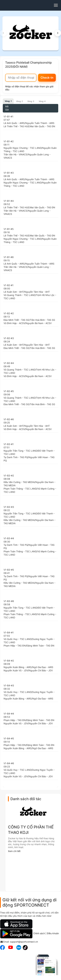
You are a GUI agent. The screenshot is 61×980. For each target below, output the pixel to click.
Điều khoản (53, 933)
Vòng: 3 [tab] (31, 101)
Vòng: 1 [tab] (8, 101)
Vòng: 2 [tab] (19, 101)
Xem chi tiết (14, 851)
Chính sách (39, 933)
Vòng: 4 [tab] (42, 101)
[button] (58, 33)
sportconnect (12, 5)
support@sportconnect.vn (24, 942)
